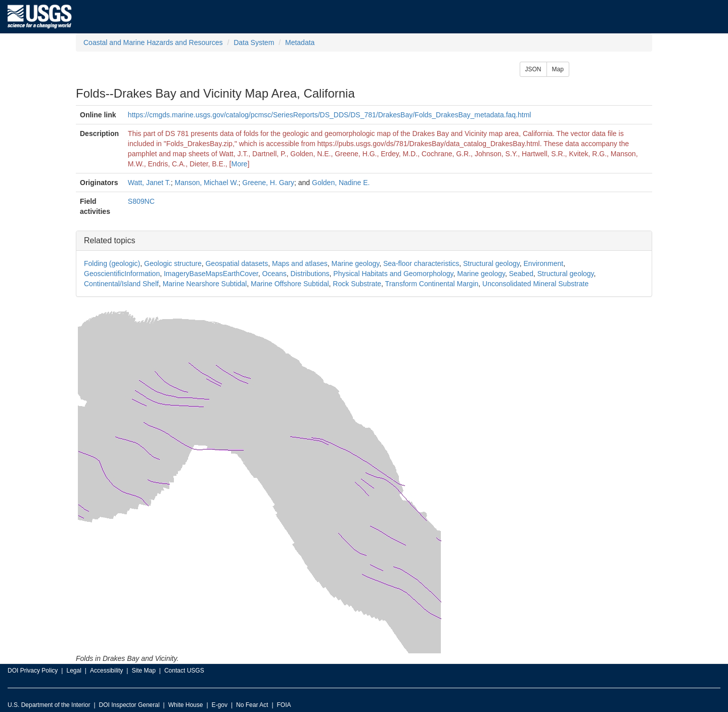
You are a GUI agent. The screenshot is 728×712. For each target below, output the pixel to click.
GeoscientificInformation (122, 274)
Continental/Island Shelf (121, 284)
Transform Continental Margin (432, 284)
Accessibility (106, 671)
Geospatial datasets (237, 263)
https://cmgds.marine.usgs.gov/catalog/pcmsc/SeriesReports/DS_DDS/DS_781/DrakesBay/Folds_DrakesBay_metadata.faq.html (330, 115)
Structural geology (491, 263)
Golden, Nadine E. (341, 183)
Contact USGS (184, 671)
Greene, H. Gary (268, 183)
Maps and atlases (300, 263)
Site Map (143, 671)
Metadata (300, 42)
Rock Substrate (357, 284)
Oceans (275, 274)
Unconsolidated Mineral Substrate (535, 284)
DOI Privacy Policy (33, 671)
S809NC (141, 201)
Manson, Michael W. (206, 183)
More (239, 164)
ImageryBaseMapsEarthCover (211, 274)
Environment (544, 263)
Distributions (310, 274)
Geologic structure (173, 263)
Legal (74, 671)
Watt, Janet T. (149, 183)
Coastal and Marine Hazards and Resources (153, 42)
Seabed (521, 274)
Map (558, 69)
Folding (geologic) (112, 263)
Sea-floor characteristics (421, 263)
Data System (254, 42)
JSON (533, 69)
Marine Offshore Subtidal (290, 284)
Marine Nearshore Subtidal (205, 284)
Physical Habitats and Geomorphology (393, 274)
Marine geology (356, 263)
